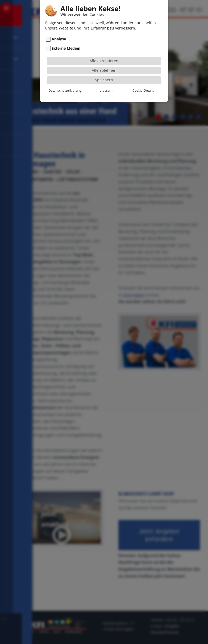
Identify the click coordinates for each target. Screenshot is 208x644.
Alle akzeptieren (104, 54)
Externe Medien (66, 42)
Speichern (104, 73)
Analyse (59, 33)
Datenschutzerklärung (65, 84)
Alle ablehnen (104, 64)
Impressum (104, 84)
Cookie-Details (143, 84)
